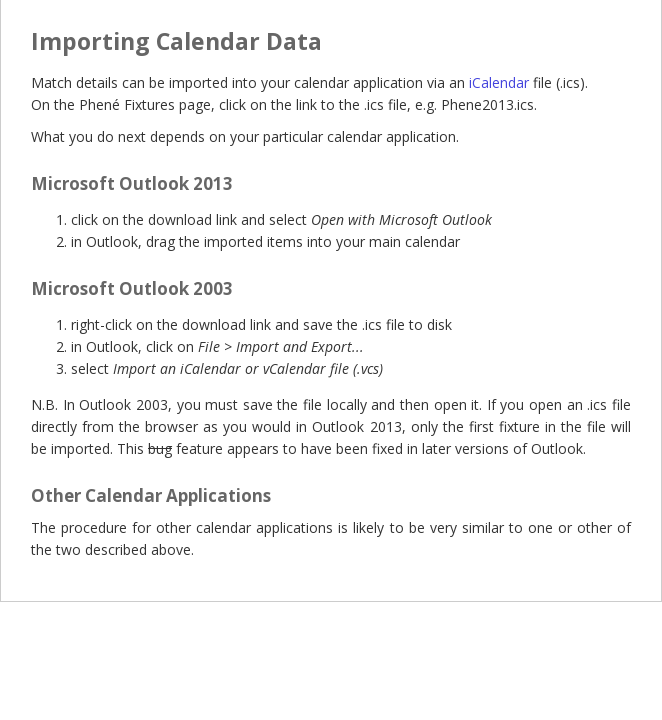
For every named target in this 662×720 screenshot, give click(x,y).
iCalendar (499, 82)
